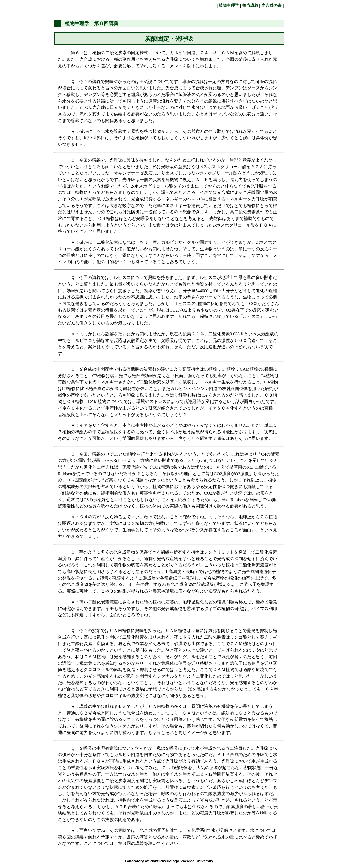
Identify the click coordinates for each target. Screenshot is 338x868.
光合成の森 (271, 6)
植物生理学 (229, 6)
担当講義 (250, 6)
